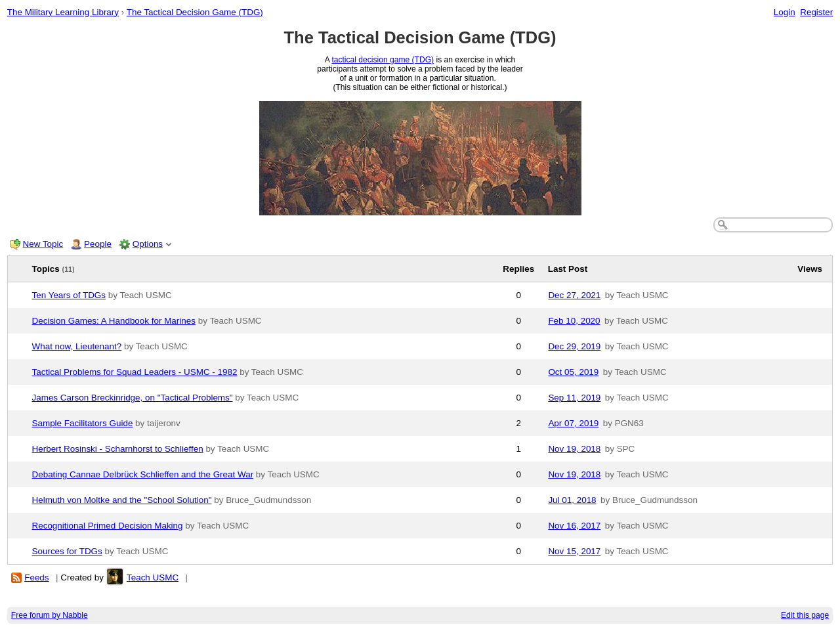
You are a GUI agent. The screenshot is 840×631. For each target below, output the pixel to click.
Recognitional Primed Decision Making (108, 526)
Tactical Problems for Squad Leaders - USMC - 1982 (135, 372)
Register (816, 12)
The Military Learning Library (63, 12)
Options (148, 244)
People (98, 244)
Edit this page (805, 615)
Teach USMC (153, 577)
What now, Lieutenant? (77, 346)
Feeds (36, 577)
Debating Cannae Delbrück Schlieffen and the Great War (143, 474)
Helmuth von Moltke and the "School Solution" (122, 500)
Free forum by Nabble (50, 615)
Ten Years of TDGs (69, 295)
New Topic (43, 244)
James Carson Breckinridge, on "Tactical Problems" (133, 398)
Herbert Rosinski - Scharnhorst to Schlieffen (118, 449)
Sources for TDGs (67, 551)
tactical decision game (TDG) (383, 60)
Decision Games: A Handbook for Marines (114, 321)
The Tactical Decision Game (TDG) (195, 12)
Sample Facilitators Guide (83, 423)
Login (785, 12)
